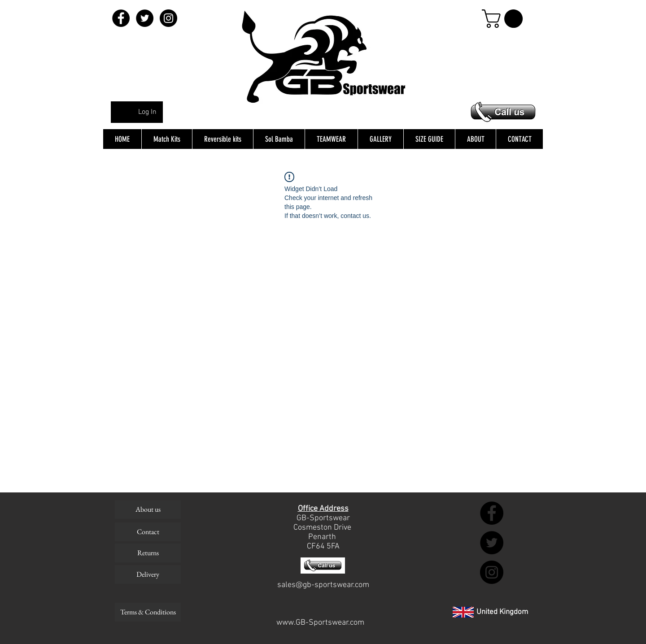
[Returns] (148, 553)
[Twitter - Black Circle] (145, 18)
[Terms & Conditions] (148, 612)
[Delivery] (148, 574)
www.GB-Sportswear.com (320, 623)
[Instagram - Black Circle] (168, 18)
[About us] (148, 509)
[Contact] (148, 532)
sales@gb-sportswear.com (323, 585)
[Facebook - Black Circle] (121, 18)
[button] (504, 19)
